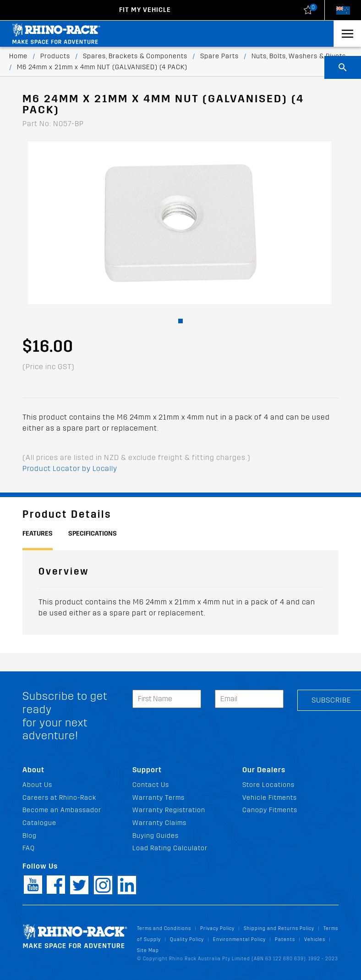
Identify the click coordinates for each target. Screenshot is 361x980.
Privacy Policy (217, 928)
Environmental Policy (239, 939)
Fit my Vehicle (145, 10)
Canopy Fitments (270, 810)
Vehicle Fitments (270, 798)
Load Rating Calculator (170, 848)
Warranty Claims (159, 823)
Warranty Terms (159, 798)
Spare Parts (219, 56)
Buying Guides (156, 836)
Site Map (148, 950)
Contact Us (151, 785)
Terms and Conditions (164, 928)
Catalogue (39, 823)
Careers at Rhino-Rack (59, 798)
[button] (180, 321)
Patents (285, 939)
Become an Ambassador (62, 810)
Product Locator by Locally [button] (70, 468)
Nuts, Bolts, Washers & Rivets (299, 56)
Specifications (93, 534)
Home (18, 56)
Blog (30, 836)
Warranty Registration (169, 810)
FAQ (29, 848)
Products (55, 56)
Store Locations (268, 785)
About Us (37, 785)
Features (38, 534)
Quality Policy (187, 939)
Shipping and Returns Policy (279, 928)
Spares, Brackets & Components (135, 56)
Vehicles (315, 939)
